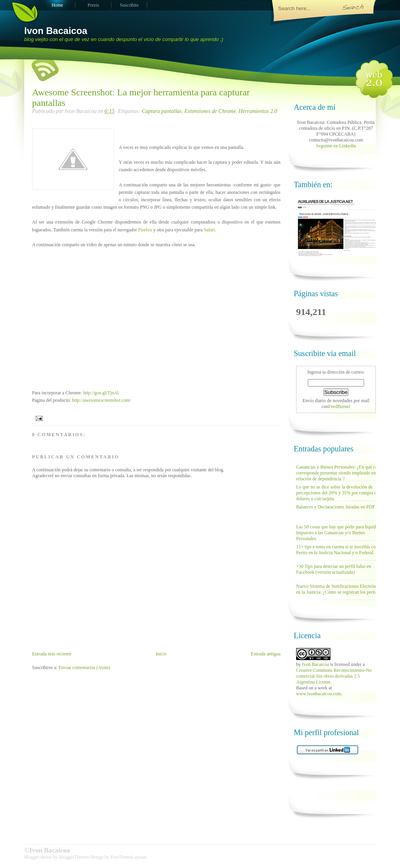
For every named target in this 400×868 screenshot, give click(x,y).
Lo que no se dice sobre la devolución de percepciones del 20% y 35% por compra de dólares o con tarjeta (337, 493)
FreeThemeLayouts (129, 857)
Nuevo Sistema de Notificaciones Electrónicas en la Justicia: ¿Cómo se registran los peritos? (340, 589)
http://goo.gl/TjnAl (101, 393)
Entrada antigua (266, 654)
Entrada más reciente (52, 654)
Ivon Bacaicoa (56, 31)
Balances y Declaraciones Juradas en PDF (336, 507)
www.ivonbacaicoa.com (319, 694)
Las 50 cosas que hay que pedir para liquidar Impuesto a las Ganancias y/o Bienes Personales (338, 533)
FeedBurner (339, 406)
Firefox (145, 230)
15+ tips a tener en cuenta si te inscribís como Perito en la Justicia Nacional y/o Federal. (339, 550)
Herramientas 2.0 (258, 111)
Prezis (93, 5)
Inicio (161, 654)
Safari (210, 230)
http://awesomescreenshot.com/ (102, 400)
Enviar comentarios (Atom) (84, 668)
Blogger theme (39, 857)
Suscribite (129, 5)
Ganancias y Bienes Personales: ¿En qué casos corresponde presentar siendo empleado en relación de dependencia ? (340, 473)
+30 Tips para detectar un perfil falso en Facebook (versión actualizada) (334, 569)
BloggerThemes (74, 857)
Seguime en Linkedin (336, 146)
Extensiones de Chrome (210, 111)
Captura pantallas (162, 111)
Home (57, 5)
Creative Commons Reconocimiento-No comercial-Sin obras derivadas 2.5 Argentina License (334, 676)
